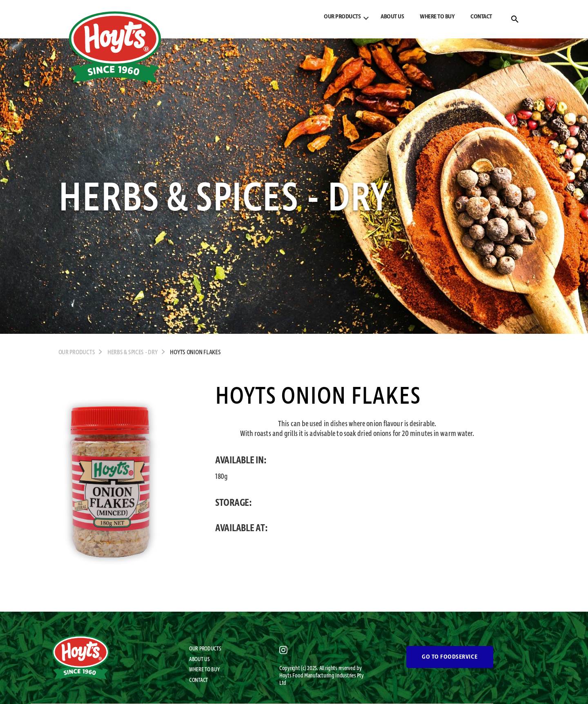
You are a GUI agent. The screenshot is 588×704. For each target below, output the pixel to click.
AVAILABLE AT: (242, 528)
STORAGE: (234, 503)
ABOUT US (392, 17)
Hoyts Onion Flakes (195, 353)
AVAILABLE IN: (241, 460)
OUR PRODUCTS (342, 17)
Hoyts (286, 676)
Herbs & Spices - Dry (133, 353)
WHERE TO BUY (437, 17)
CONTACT (481, 17)
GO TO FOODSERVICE (450, 657)
